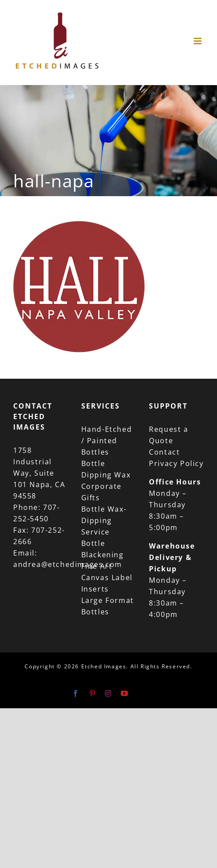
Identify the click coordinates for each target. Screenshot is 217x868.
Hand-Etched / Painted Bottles (107, 441)
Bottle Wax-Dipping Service (104, 520)
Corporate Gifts (101, 492)
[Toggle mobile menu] (199, 41)
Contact (164, 452)
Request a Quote (168, 435)
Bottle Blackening (103, 549)
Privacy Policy (176, 463)
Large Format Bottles (108, 606)
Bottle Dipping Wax (106, 469)
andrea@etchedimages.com (68, 564)
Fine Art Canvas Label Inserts (107, 577)
